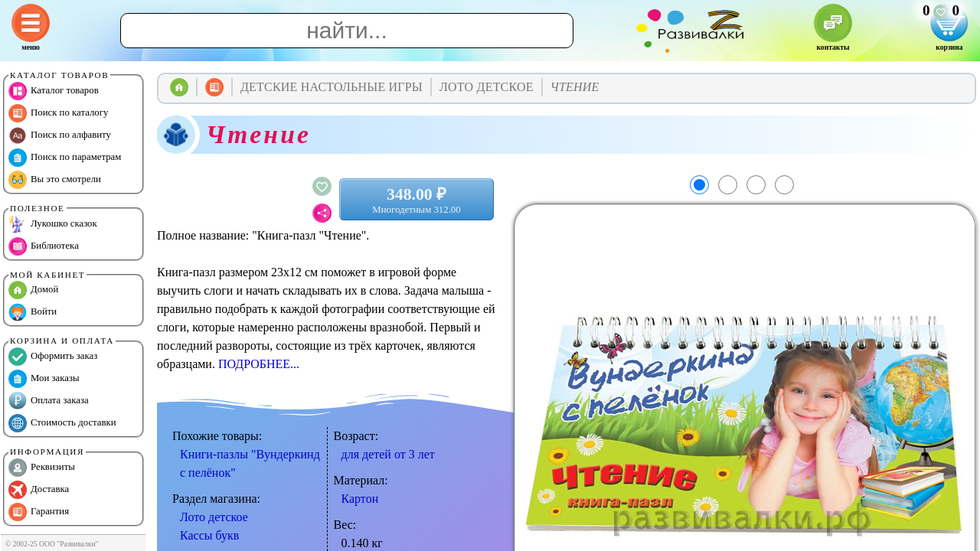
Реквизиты (42, 468)
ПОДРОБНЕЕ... (259, 364)
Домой (33, 290)
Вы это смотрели (55, 180)
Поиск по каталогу (58, 113)
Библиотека (44, 246)
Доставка (39, 490)
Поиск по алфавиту (60, 135)
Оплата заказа (49, 401)
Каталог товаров (54, 91)
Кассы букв (209, 535)
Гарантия (39, 512)
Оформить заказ (53, 357)
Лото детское (214, 517)
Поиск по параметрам (65, 158)
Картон (360, 499)
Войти (33, 312)
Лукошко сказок (53, 224)
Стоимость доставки (62, 423)
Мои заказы (44, 379)
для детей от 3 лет (388, 454)
